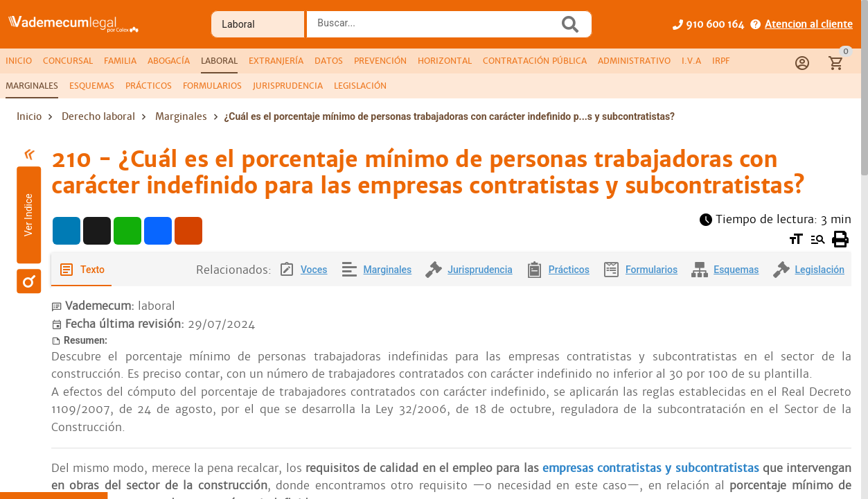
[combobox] (436, 28)
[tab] (19, 61)
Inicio (29, 116)
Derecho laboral (98, 116)
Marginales (181, 116)
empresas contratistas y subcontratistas (649, 468)
